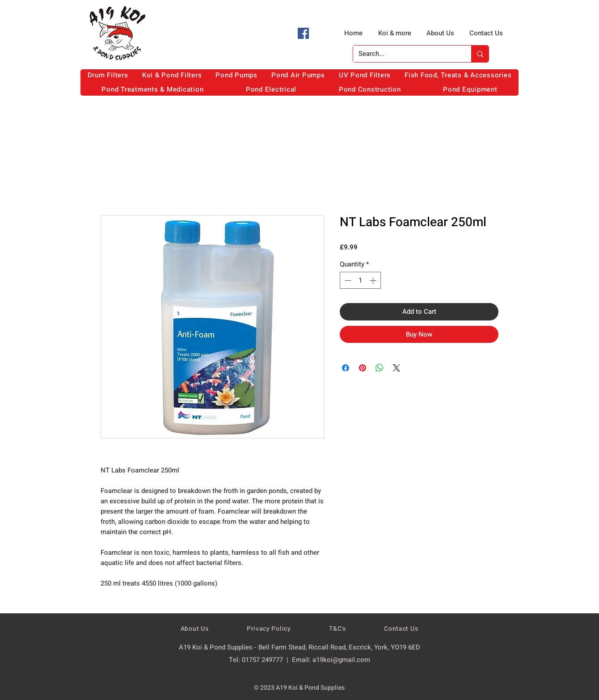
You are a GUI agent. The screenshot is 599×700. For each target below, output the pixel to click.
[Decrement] (347, 280)
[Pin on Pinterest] (363, 368)
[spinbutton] (361, 280)
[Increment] (374, 280)
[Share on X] (397, 368)
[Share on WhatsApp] (380, 368)
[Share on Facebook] (346, 368)
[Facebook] (303, 33)
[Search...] (405, 54)
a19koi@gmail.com (341, 660)
